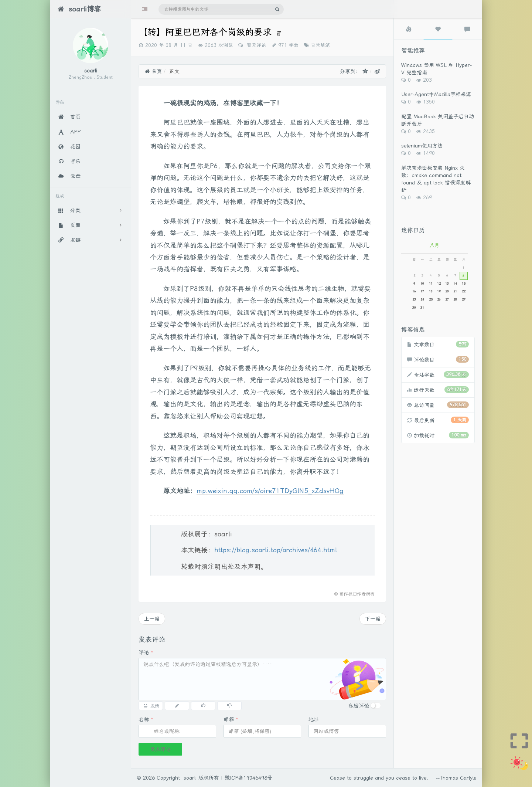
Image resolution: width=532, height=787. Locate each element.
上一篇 (152, 619)
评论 (146, 652)
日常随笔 (320, 45)
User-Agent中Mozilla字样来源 (436, 94)
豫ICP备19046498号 (248, 778)
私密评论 (359, 706)
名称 (146, 719)
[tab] (409, 29)
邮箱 (231, 719)
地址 (314, 719)
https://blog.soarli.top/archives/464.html (276, 550)
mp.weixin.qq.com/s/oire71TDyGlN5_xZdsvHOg (270, 491)
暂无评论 (255, 45)
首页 (153, 71)
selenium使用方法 (422, 146)
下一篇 (373, 619)
